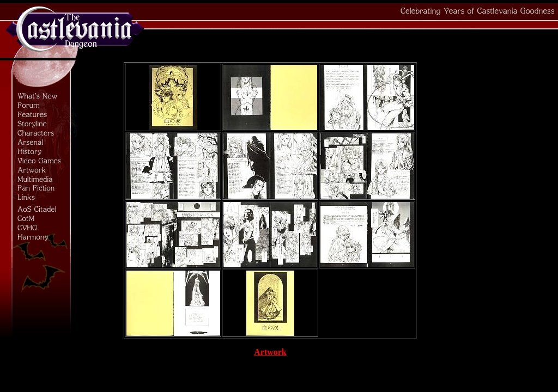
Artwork (270, 352)
